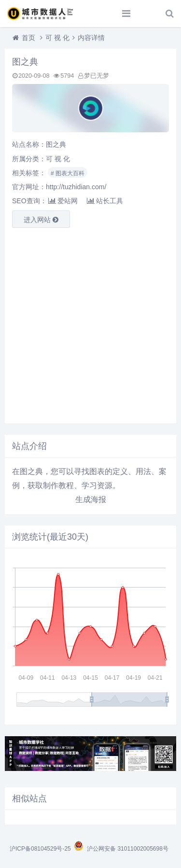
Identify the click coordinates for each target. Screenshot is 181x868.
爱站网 (63, 201)
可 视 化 (57, 38)
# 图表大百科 (68, 173)
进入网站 (41, 220)
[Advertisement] (90, 326)
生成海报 (91, 499)
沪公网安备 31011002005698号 (121, 849)
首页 (28, 38)
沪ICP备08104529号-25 (41, 849)
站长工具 (105, 201)
